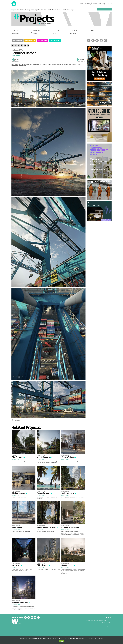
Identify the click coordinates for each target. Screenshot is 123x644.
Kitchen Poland (69, 457)
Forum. (54, 10)
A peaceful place (44, 493)
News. (33, 10)
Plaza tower (18, 528)
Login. (72, 10)
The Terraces (19, 457)
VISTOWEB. (109, 627)
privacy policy (100, 638)
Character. (74, 30)
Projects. (14, 10)
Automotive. (55, 30)
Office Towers (44, 565)
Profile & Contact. (61, 10)
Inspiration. (38, 10)
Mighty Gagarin (44, 457)
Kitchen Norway (20, 493)
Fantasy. (93, 30)
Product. (34, 33)
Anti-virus (17, 565)
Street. (53, 33)
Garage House (68, 565)
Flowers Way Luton (21, 603)
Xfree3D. (44, 10)
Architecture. (36, 30)
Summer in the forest (71, 528)
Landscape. (16, 33)
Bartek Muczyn (16, 56)
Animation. (15, 30)
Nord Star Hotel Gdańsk (48, 528)
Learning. (28, 10)
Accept (62, 641)
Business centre (69, 493)
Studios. (22, 10)
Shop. (68, 10)
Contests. (49, 10)
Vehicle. (73, 33)
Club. (18, 10)
